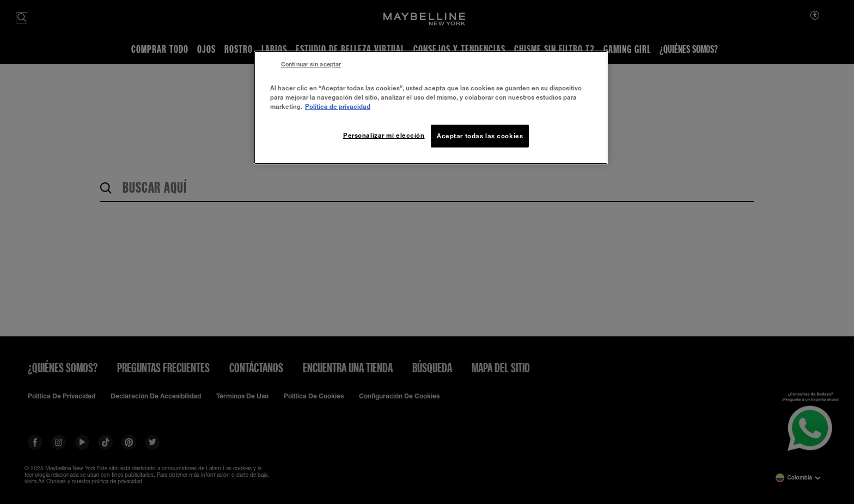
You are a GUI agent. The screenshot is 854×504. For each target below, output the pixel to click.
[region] (431, 107)
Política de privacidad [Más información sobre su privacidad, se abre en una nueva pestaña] (338, 106)
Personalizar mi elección (384, 135)
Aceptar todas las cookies (480, 136)
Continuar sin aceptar (311, 64)
